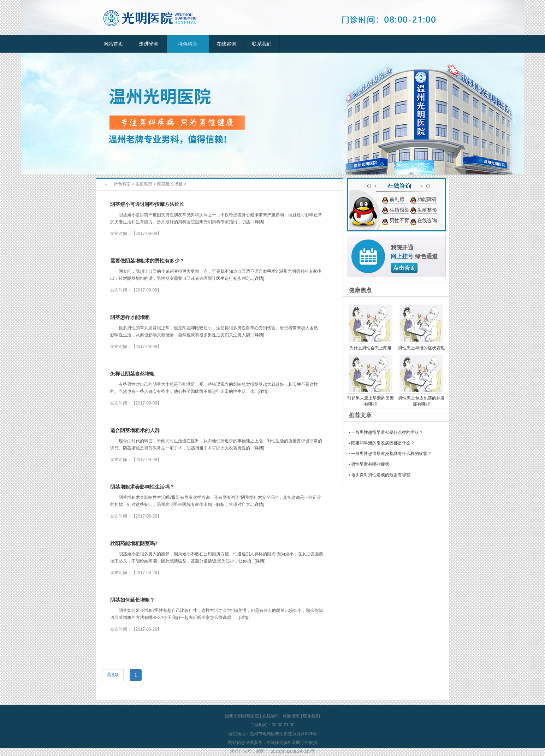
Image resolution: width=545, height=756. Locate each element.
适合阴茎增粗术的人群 (135, 430)
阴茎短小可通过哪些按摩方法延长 (147, 204)
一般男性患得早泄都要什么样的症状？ (387, 432)
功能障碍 (427, 199)
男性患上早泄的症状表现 (421, 348)
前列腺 (397, 199)
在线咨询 (226, 44)
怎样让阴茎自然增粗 (132, 374)
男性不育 (399, 220)
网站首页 (113, 44)
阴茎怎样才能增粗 (130, 317)
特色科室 (188, 44)
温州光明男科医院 (242, 716)
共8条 (113, 675)
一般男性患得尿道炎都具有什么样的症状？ (391, 454)
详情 (259, 222)
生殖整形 (144, 184)
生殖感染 (399, 210)
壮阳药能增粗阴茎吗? (134, 543)
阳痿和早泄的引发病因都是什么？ (383, 443)
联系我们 (262, 44)
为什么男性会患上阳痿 (371, 348)
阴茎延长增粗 (170, 184)
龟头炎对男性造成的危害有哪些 (381, 475)
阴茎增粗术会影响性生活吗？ (142, 487)
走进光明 (149, 44)
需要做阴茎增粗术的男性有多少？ (147, 261)
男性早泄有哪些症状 (370, 464)
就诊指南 (291, 716)
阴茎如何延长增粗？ (132, 600)
